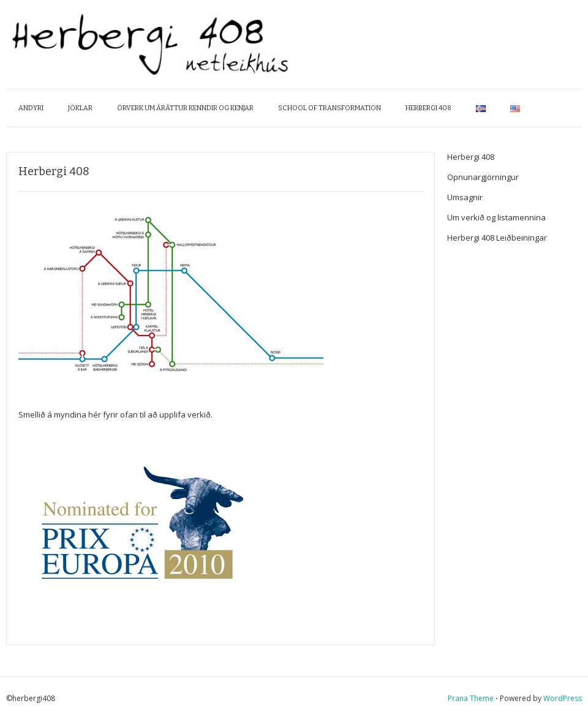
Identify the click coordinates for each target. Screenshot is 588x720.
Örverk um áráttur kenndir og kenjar (185, 108)
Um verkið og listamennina (496, 217)
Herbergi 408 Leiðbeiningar (497, 238)
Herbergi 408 (428, 108)
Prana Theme (471, 698)
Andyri (31, 108)
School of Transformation (330, 108)
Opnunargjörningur (483, 177)
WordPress (563, 698)
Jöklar (80, 108)
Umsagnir (465, 197)
